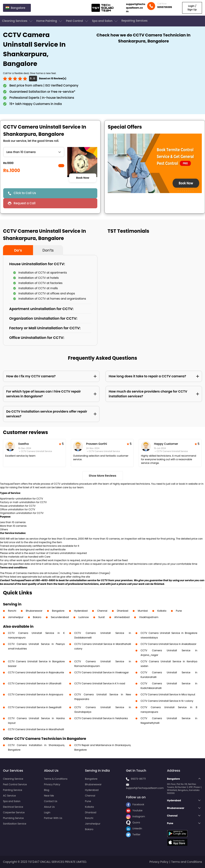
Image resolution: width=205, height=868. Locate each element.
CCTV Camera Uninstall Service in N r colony (167, 701)
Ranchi (12, 611)
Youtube (134, 810)
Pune (179, 611)
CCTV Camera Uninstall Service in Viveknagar (101, 672)
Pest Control (77, 21)
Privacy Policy (52, 784)
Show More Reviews (102, 476)
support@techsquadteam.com (136, 8)
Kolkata (162, 611)
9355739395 (165, 7)
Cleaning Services (18, 21)
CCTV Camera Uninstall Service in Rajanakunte (36, 672)
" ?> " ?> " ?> (34, 152)
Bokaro (37, 617)
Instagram (135, 816)
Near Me (49, 796)
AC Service (9, 796)
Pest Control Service (15, 784)
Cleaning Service (13, 779)
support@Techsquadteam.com (145, 788)
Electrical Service (13, 807)
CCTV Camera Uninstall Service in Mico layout (168, 694)
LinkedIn (134, 828)
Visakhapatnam (149, 617)
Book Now (83, 178)
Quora (133, 822)
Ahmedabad (122, 617)
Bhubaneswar (34, 611)
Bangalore (58, 611)
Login (47, 812)
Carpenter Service (14, 812)
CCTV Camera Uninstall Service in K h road (100, 683)
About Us (49, 807)
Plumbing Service (13, 818)
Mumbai (143, 611)
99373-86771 (138, 779)
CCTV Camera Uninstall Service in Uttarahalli (35, 683)
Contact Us (51, 801)
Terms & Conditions (56, 779)
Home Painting (50, 21)
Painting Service (13, 790)
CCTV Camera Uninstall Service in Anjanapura (36, 694)
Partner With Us (53, 818)
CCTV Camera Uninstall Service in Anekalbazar (168, 644)
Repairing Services (134, 21)
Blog (47, 790)
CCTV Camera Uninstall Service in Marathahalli (36, 729)
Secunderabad (60, 617)
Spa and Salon (105, 21)
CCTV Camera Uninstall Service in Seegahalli (35, 707)
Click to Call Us (25, 193)
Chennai (102, 611)
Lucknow (84, 617)
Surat (101, 617)
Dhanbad (123, 611)
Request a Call (25, 203)
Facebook (135, 804)
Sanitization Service (15, 824)
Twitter (133, 834)
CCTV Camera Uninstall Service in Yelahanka (101, 718)
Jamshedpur (16, 617)
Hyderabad (81, 611)
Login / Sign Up (192, 8)
